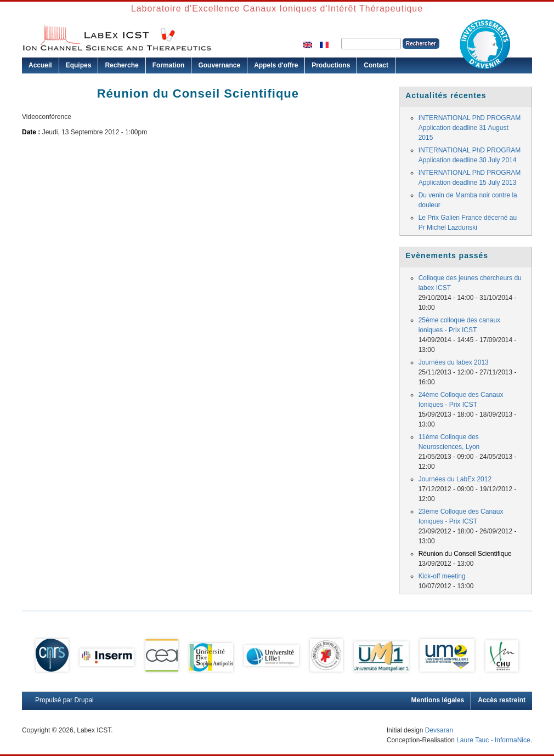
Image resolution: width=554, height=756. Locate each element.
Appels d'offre (276, 65)
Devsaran (439, 730)
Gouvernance (219, 65)
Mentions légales (438, 700)
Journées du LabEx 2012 (455, 479)
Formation (169, 65)
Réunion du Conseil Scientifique (465, 554)
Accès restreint (502, 700)
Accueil (40, 65)
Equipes (79, 65)
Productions (331, 65)
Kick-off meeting (442, 576)
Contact (376, 65)
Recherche (121, 65)
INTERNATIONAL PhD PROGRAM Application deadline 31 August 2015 (470, 128)
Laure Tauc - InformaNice (493, 740)
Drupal (84, 700)
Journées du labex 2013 (454, 362)
